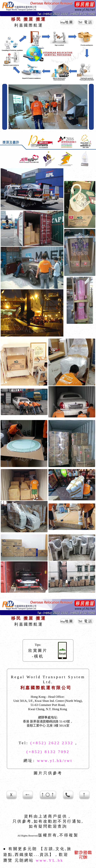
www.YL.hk (50, 860)
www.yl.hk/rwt (55, 761)
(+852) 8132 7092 (48, 752)
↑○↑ (48, 795)
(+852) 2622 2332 (52, 743)
